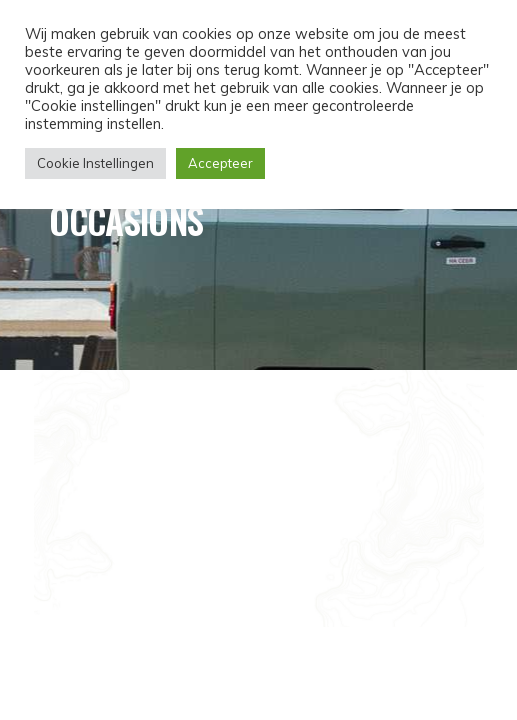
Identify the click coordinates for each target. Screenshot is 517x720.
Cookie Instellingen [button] (95, 163)
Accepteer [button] (220, 163)
